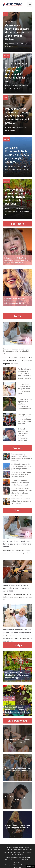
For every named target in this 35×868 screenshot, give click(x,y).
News (5, 14)
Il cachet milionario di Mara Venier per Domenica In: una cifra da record (17, 828)
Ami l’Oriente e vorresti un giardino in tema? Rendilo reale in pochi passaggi (17, 197)
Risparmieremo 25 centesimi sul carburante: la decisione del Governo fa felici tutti (16, 72)
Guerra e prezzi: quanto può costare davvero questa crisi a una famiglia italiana (17, 32)
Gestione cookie (30, 866)
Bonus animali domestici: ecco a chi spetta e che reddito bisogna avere (25, 389)
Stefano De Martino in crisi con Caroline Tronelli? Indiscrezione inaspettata (24, 434)
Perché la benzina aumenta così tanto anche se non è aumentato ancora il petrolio (17, 116)
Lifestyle (6, 181)
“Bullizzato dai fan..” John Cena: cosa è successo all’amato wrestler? (21, 475)
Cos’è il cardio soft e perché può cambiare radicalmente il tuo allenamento (25, 404)
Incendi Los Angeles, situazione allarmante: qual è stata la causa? (20, 483)
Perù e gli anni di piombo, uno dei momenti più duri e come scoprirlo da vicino (25, 419)
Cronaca (6, 56)
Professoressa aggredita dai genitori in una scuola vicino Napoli (21, 501)
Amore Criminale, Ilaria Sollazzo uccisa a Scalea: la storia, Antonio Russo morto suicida (22, 492)
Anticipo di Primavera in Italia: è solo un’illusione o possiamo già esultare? (17, 155)
